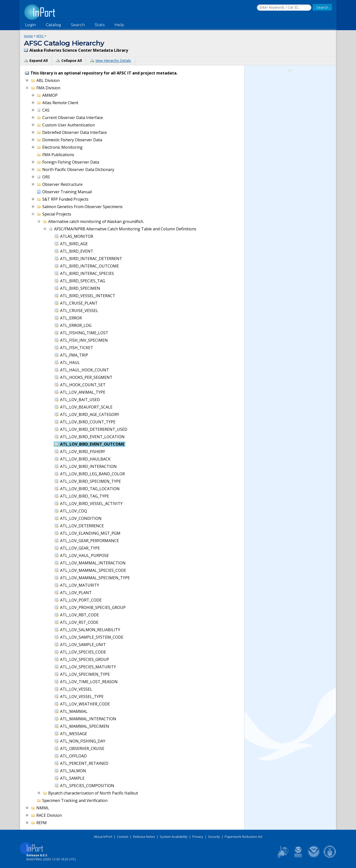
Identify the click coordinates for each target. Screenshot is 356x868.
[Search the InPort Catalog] (284, 8)
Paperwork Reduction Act (244, 837)
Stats (100, 25)
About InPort (103, 837)
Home (28, 36)
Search (78, 25)
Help (119, 25)
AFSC (40, 36)
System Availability (174, 837)
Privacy (198, 837)
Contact (123, 837)
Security (214, 837)
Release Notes (144, 837)
